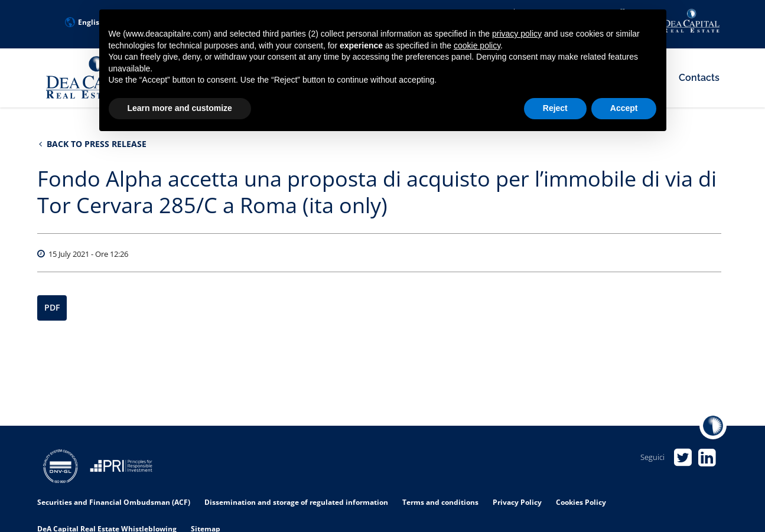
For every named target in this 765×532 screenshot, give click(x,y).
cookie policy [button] (477, 45)
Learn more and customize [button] (180, 108)
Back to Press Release (93, 144)
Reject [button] (555, 108)
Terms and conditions (440, 502)
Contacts (699, 78)
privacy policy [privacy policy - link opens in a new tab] (517, 34)
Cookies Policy (581, 502)
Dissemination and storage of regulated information (296, 502)
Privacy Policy (517, 502)
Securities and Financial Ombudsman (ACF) (114, 502)
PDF (52, 308)
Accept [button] (624, 108)
